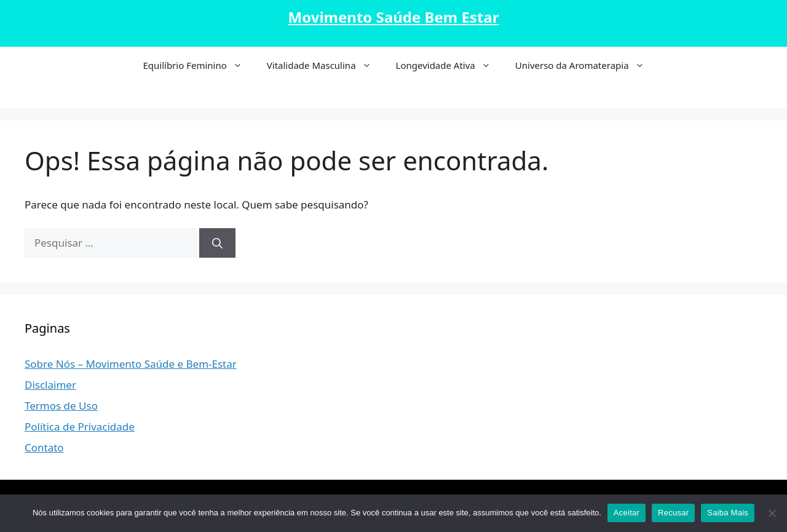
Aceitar (627, 513)
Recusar (673, 513)
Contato (44, 447)
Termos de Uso (61, 406)
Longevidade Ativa (449, 65)
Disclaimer (50, 385)
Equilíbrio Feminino (198, 65)
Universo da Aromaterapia (586, 65)
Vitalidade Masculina (325, 65)
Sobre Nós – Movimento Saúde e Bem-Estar (131, 364)
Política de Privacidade (80, 427)
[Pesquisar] (217, 243)
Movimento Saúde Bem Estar (394, 17)
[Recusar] (772, 513)
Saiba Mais (728, 513)
